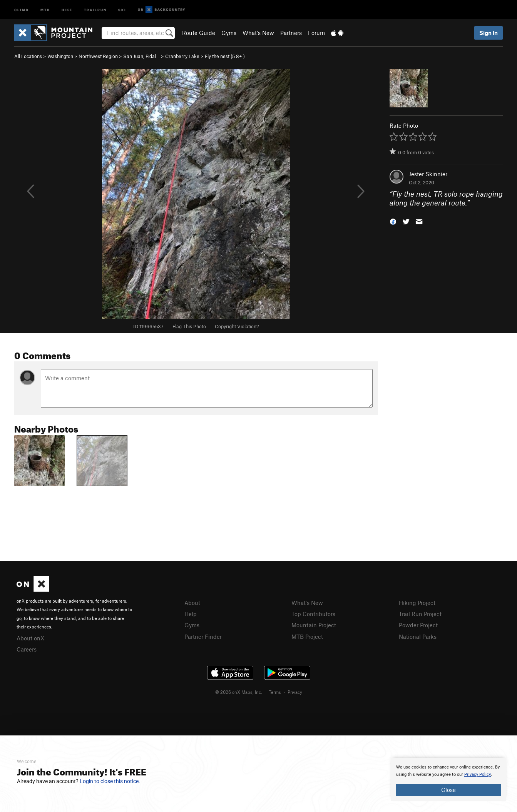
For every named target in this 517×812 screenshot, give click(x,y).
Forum (316, 33)
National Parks (418, 637)
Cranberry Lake (182, 56)
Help (191, 614)
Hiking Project (417, 603)
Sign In (489, 33)
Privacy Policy (478, 774)
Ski (122, 9)
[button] (393, 221)
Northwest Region (98, 56)
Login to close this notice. (110, 781)
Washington (60, 56)
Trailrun (95, 9)
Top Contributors (313, 614)
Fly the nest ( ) (225, 56)
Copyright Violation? (237, 326)
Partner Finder (203, 637)
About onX (30, 638)
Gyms (229, 33)
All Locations (28, 56)
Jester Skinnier (428, 174)
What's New (258, 33)
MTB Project (307, 637)
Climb (22, 9)
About (192, 603)
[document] (448, 780)
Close (448, 790)
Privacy (295, 692)
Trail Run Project (420, 614)
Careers (27, 649)
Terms (275, 692)
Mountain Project (314, 625)
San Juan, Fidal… (141, 56)
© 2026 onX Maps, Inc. (239, 692)
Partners (291, 33)
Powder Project (418, 625)
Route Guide (199, 33)
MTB (45, 9)
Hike (67, 9)
